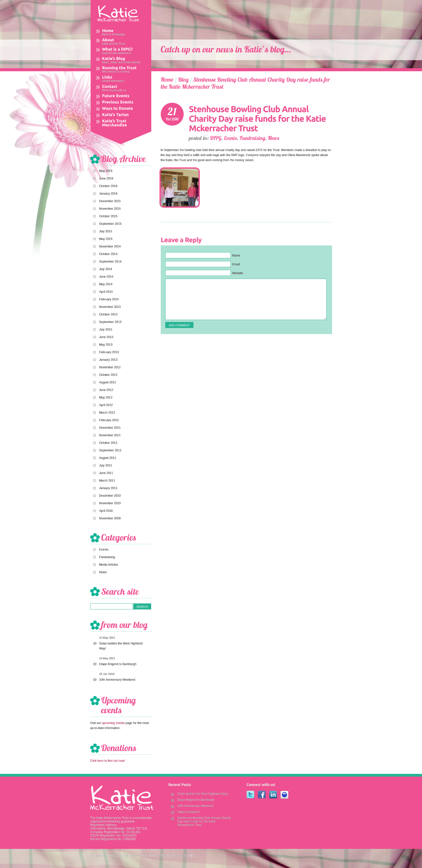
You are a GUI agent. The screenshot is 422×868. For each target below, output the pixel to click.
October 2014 (108, 254)
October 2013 (108, 314)
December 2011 (110, 428)
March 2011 (107, 481)
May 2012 (106, 397)
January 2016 (108, 194)
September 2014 (110, 262)
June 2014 (106, 277)
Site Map (97, 856)
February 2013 (109, 352)
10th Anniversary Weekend (117, 680)
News (103, 572)
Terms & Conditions (120, 856)
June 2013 (106, 337)
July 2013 (106, 330)
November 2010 (110, 503)
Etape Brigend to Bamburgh (118, 664)
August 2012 (108, 382)
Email (236, 264)
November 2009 (110, 518)
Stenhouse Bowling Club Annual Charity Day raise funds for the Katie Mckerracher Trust (204, 821)
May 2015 (106, 239)
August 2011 (108, 458)
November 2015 (110, 209)
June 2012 (106, 390)
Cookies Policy (148, 856)
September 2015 (110, 224)
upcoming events (113, 723)
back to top (324, 855)
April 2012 (106, 405)
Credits (189, 856)
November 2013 (110, 307)
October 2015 (108, 216)
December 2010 (110, 496)
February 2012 (109, 420)
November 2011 (110, 435)
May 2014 (106, 284)
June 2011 (106, 473)
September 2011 (110, 450)
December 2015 (110, 201)
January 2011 (108, 488)
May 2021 (106, 171)
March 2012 (107, 413)
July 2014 (106, 269)
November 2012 (110, 367)
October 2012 (108, 375)
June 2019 (106, 178)
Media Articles (109, 565)
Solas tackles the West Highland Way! (121, 646)
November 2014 (110, 246)
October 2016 (108, 186)
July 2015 (106, 231)
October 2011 (108, 443)
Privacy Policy (171, 856)
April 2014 (106, 292)
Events (104, 550)
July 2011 (106, 465)
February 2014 (109, 299)
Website (238, 273)
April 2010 (106, 511)
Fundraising (107, 557)
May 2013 (106, 345)
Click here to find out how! (108, 761)
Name (236, 256)
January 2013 (108, 360)
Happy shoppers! (189, 812)
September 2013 (110, 322)
